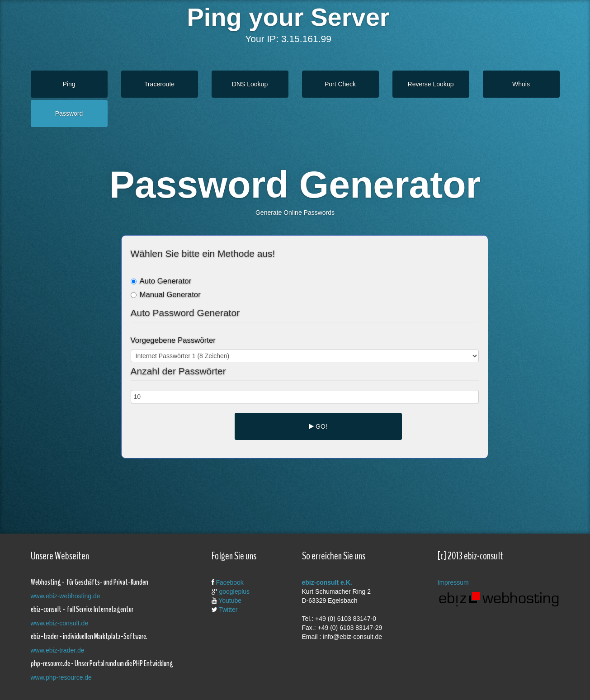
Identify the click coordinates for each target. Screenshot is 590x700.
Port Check (340, 84)
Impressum (453, 582)
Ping (69, 84)
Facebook (229, 582)
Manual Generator (166, 295)
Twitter (228, 610)
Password (69, 114)
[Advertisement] (288, 488)
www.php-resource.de (61, 677)
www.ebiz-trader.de (58, 650)
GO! (318, 426)
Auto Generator (161, 281)
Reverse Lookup (431, 84)
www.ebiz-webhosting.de (66, 596)
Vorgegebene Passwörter (173, 340)
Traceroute (159, 84)
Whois (521, 84)
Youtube (230, 601)
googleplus (234, 591)
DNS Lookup (250, 84)
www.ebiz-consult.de (60, 623)
